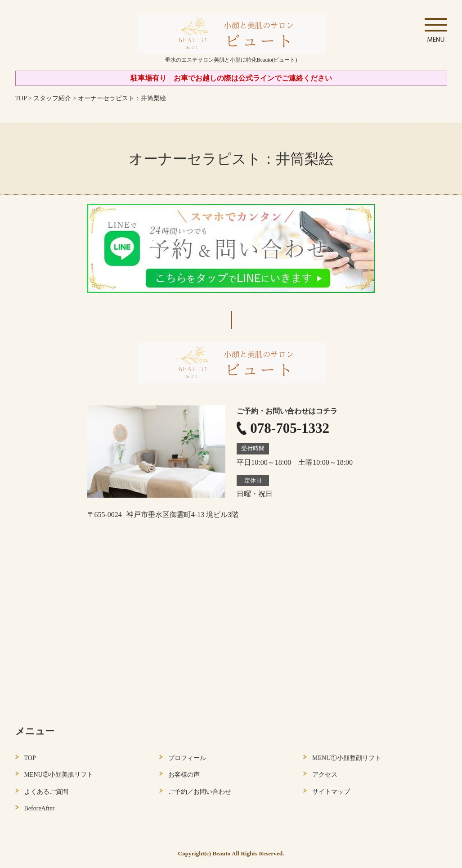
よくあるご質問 (46, 792)
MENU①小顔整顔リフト (347, 758)
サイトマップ (331, 792)
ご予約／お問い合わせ (200, 792)
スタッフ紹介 (52, 98)
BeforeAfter (40, 808)
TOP (21, 98)
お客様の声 (184, 775)
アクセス (325, 775)
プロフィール (187, 758)
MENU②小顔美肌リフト (59, 775)
